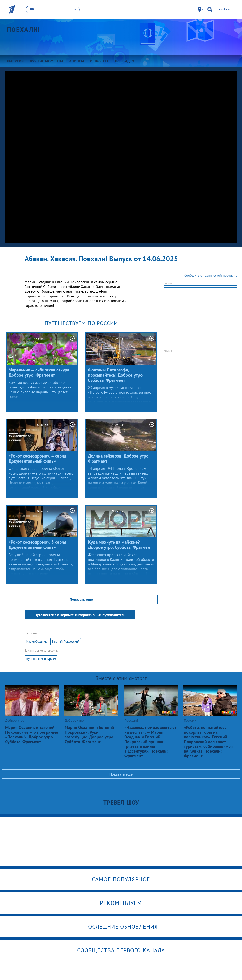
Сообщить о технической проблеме (211, 275)
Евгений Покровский (66, 642)
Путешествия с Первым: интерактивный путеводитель (80, 615)
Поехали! (23, 30)
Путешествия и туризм (41, 659)
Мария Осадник (36, 642)
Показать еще (81, 599)
